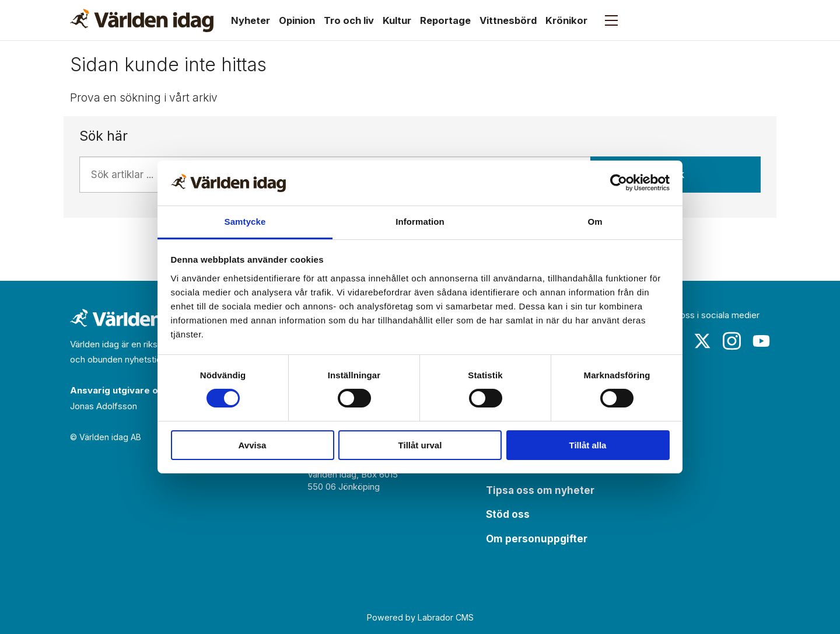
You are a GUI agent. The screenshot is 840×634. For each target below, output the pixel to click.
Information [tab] (420, 222)
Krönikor (566, 20)
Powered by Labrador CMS (420, 617)
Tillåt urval (420, 445)
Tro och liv (349, 20)
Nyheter (251, 20)
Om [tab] (595, 222)
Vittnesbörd (508, 20)
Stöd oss (508, 514)
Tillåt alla (588, 445)
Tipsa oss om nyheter (540, 490)
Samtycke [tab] (245, 222)
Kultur (397, 20)
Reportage (445, 20)
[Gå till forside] (142, 20)
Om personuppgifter (537, 539)
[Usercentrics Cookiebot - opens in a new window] (619, 183)
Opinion (297, 20)
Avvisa (253, 445)
